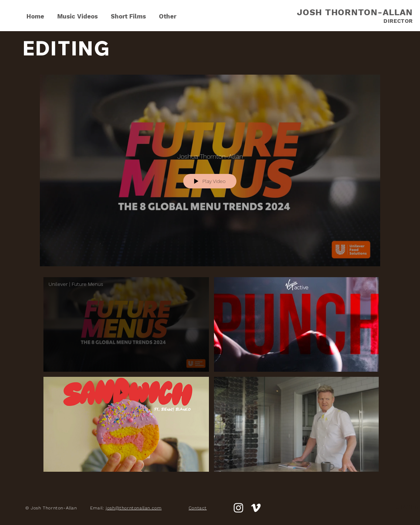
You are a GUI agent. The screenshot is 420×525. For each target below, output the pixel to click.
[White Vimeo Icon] (256, 508)
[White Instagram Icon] (238, 508)
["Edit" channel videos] (210, 378)
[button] (168, 13)
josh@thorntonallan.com (134, 508)
